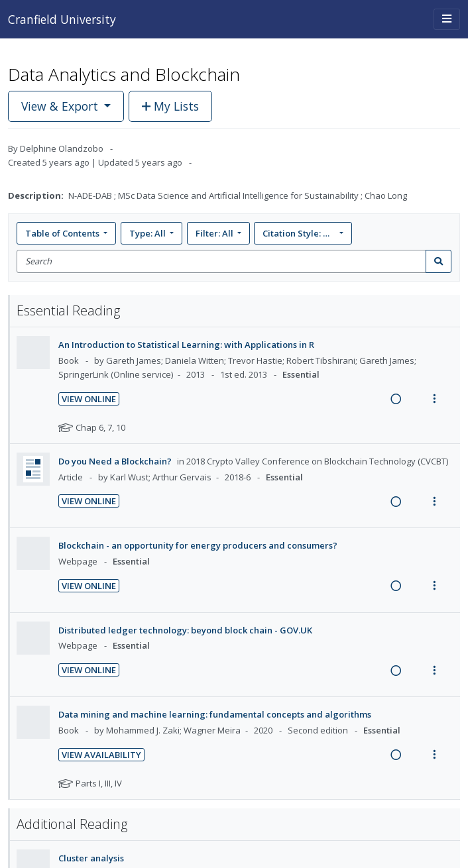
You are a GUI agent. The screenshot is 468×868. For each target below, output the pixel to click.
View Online (89, 399)
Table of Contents (63, 233)
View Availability (101, 755)
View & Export (61, 106)
